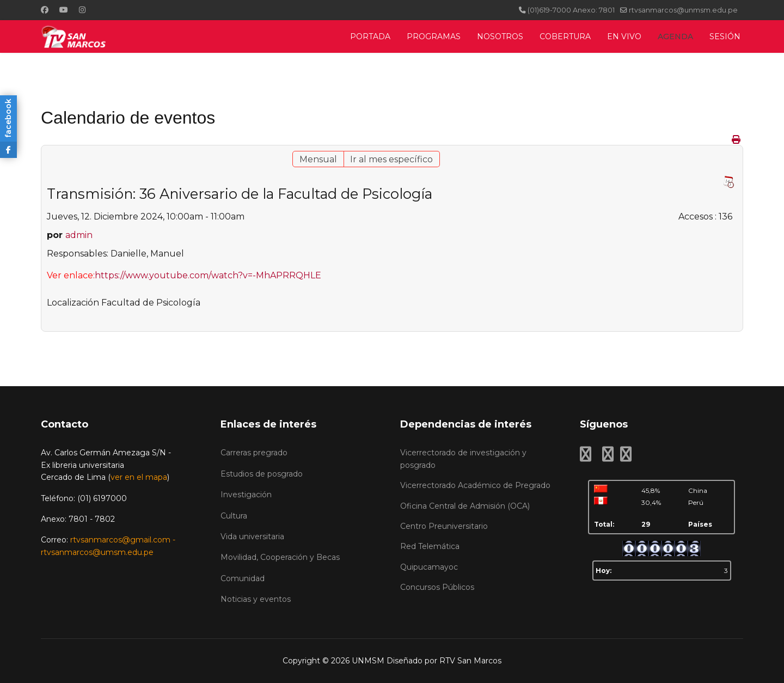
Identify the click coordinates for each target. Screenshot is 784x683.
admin (79, 235)
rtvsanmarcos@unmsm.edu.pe (683, 10)
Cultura (234, 516)
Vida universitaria (252, 536)
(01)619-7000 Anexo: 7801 (571, 10)
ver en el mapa (139, 477)
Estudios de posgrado (262, 474)
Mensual (318, 159)
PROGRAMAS (434, 36)
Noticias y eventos (256, 599)
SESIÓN (725, 36)
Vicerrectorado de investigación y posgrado (463, 459)
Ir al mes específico (391, 159)
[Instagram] (82, 10)
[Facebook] (45, 10)
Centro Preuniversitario (444, 526)
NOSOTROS (500, 36)
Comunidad (243, 578)
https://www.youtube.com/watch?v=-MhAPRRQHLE (208, 275)
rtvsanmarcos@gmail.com (120, 540)
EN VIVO (624, 36)
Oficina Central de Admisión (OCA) (465, 506)
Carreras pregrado (254, 453)
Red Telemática (430, 546)
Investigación (246, 495)
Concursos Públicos (437, 587)
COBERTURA (565, 36)
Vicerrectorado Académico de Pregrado (475, 485)
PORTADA (370, 36)
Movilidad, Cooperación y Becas (280, 557)
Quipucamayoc (429, 567)
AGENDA (675, 36)
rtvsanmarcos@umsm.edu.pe (97, 552)
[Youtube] (64, 10)
